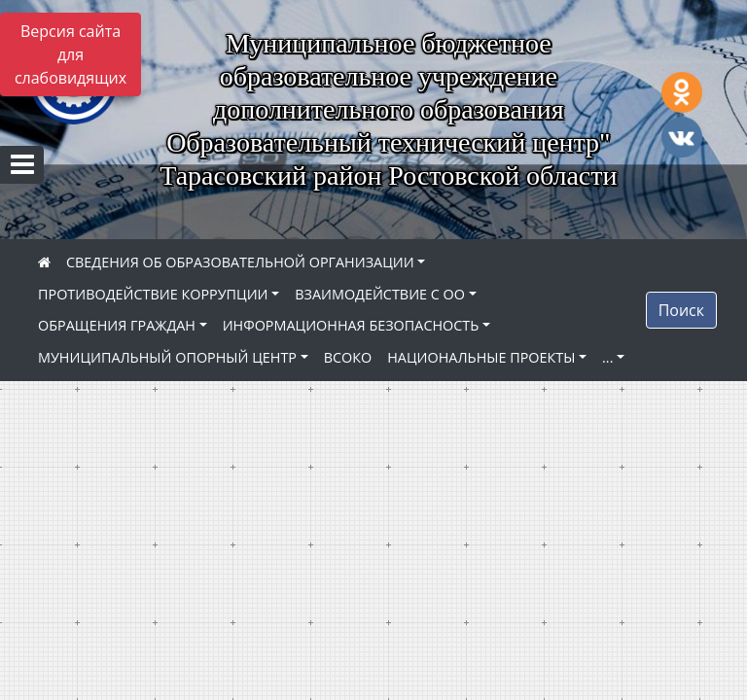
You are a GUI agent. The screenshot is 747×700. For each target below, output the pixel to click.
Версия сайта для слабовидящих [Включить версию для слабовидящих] (71, 54)
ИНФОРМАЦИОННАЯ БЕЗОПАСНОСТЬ (351, 325)
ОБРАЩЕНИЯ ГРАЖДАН (117, 325)
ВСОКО (348, 357)
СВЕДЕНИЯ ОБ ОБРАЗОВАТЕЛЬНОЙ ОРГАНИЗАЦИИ (240, 262)
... (607, 357)
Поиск (681, 310)
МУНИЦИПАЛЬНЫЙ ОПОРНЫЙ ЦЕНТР (167, 357)
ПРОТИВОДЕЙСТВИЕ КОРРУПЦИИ (153, 294)
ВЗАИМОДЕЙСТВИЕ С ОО (380, 294)
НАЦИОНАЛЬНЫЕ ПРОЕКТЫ (481, 357)
